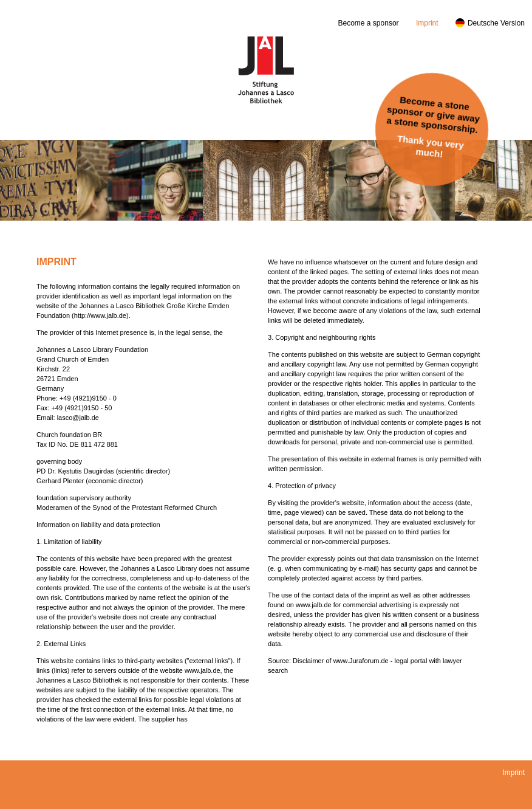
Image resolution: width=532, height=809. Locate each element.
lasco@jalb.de (78, 418)
